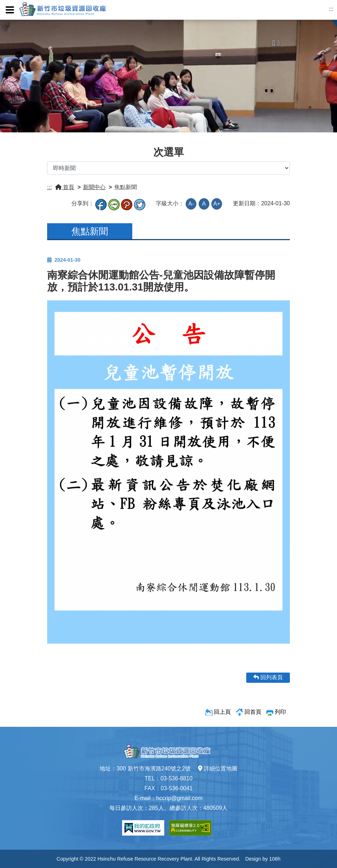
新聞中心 (94, 187)
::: (331, 9)
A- (191, 204)
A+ (217, 204)
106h (275, 859)
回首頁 (253, 712)
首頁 (65, 187)
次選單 (169, 152)
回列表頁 (268, 677)
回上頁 (222, 712)
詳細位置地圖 (218, 769)
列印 (280, 712)
